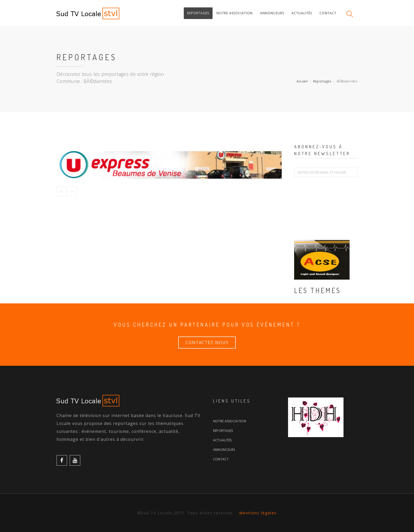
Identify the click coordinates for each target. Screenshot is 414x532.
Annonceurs (224, 450)
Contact (221, 459)
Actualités (222, 440)
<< (61, 191)
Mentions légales (258, 513)
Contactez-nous (207, 343)
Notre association (230, 421)
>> (72, 191)
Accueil (302, 81)
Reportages (322, 81)
